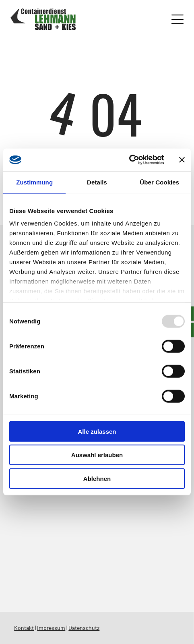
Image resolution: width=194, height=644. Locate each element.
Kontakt (24, 628)
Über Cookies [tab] (159, 182)
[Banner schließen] (182, 160)
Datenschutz (84, 628)
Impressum (51, 628)
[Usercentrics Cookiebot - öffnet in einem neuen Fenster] (129, 160)
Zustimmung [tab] (34, 182)
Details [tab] (97, 182)
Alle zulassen (97, 432)
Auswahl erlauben (97, 455)
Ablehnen (97, 479)
